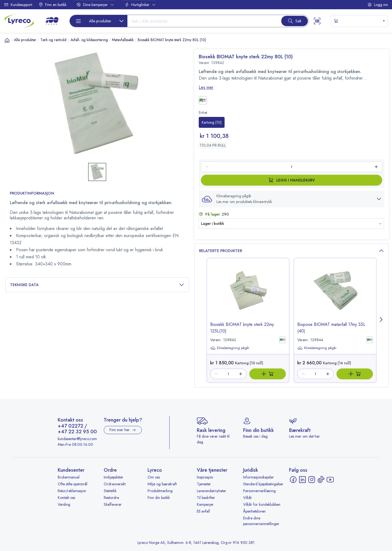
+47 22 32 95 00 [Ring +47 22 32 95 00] (77, 432)
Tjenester (204, 484)
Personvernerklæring (259, 491)
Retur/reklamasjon (72, 491)
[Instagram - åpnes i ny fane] (312, 480)
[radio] (212, 122)
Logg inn (378, 5)
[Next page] (381, 320)
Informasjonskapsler (258, 477)
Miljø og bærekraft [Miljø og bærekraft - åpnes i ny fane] (162, 484)
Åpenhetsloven (254, 511)
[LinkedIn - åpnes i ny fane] (302, 480)
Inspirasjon (205, 477)
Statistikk (110, 491)
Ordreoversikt (115, 484)
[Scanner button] (317, 21)
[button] (292, 199)
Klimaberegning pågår (230, 348)
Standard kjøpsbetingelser (263, 484)
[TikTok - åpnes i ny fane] (321, 480)
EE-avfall (203, 511)
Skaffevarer (113, 504)
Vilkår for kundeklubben (262, 504)
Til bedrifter (206, 498)
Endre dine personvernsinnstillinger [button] (261, 521)
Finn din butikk (159, 498)
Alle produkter (25, 40)
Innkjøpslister (114, 477)
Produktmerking (160, 491)
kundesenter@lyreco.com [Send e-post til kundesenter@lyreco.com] (77, 439)
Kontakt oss (66, 498)
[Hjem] (7, 40)
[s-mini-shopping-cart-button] (359, 21)
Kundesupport (18, 5)
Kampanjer (205, 504)
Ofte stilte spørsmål (73, 484)
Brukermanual (69, 477)
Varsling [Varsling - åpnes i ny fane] (64, 504)
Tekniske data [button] (97, 285)
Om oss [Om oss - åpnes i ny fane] (154, 477)
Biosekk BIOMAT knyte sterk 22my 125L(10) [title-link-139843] (242, 328)
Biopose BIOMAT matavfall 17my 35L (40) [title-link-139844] (331, 328)
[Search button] (295, 21)
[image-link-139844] (335, 295)
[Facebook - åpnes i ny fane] (293, 480)
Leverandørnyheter (212, 491)
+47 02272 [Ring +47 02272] (71, 426)
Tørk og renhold (53, 40)
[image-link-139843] (248, 295)
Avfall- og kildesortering (89, 40)
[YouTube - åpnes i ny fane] (330, 480)
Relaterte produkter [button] (292, 251)
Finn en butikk (53, 5)
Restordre (111, 498)
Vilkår (248, 498)
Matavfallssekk (123, 40)
